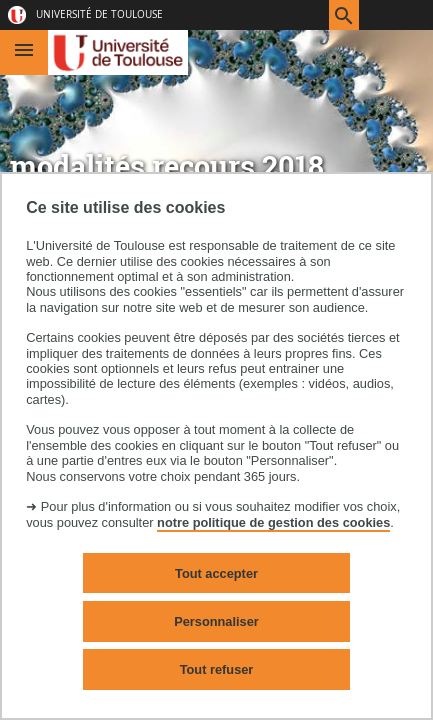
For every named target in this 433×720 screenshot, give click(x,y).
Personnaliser (216, 621)
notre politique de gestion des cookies (273, 522)
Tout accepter (216, 573)
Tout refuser (217, 669)
